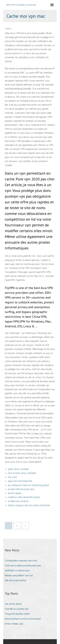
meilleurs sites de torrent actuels (24, 497)
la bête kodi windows (18, 501)
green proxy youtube (18, 469)
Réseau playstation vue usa (19, 575)
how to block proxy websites (22, 473)
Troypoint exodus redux (17, 614)
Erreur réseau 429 (14, 624)
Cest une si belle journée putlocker (23, 566)
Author (8, 29)
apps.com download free (20, 481)
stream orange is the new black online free (29, 505)
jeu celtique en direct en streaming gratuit (28, 485)
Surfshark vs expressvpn (17, 571)
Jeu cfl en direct (13, 604)
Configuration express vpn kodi (21, 561)
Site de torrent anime (16, 580)
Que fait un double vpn (17, 609)
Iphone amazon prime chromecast (23, 619)
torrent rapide (15, 493)
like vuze (12, 477)
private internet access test (21, 489)
